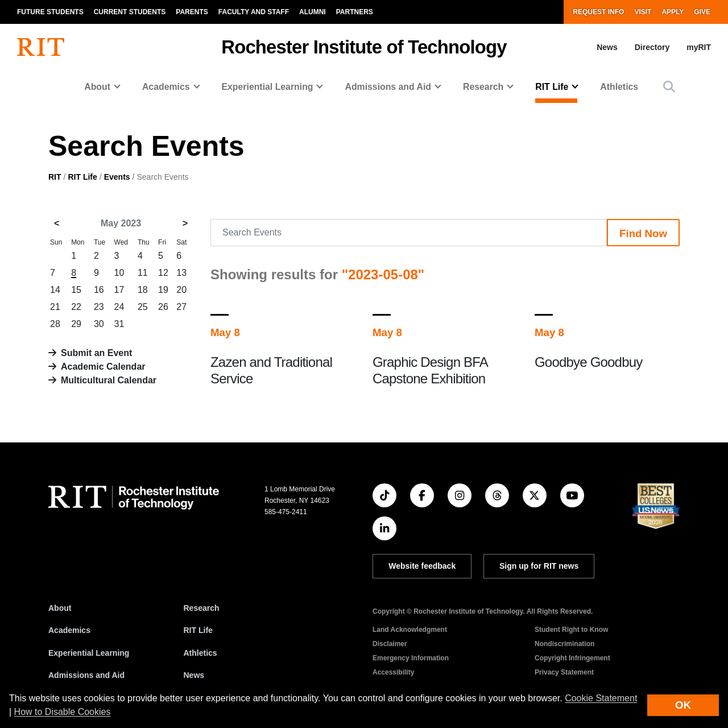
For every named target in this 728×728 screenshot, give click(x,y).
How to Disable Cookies (63, 712)
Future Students (50, 12)
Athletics (619, 87)
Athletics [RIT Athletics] (200, 653)
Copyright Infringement (572, 658)
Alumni (313, 12)
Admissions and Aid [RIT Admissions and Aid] (86, 675)
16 (99, 290)
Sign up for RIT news (539, 566)
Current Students (130, 12)
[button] (669, 87)
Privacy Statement (564, 672)
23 (99, 307)
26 (163, 307)
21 (55, 307)
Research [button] (483, 87)
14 (55, 290)
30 (99, 324)
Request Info (598, 12)
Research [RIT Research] (202, 608)
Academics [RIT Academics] (69, 630)
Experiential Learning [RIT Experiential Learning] (89, 653)
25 (143, 307)
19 (163, 290)
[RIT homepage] (41, 47)
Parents (192, 12)
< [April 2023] (57, 223)
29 (76, 324)
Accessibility (393, 672)
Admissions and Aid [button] (388, 87)
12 (163, 273)
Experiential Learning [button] (268, 87)
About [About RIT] (60, 608)
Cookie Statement (601, 698)
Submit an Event (96, 353)
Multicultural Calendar (109, 380)
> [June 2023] (185, 223)
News (607, 47)
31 (119, 324)
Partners (355, 12)
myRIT (699, 47)
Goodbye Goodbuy (588, 362)
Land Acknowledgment (410, 630)
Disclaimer (390, 644)
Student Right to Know (571, 630)
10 (119, 273)
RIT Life (82, 177)
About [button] (97, 87)
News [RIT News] (194, 675)
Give (702, 12)
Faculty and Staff (254, 12)
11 (143, 273)
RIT (55, 177)
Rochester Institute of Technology (364, 47)
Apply (673, 12)
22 (76, 307)
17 (119, 290)
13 (181, 273)
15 (76, 290)
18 (143, 290)
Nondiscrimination (564, 644)
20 (181, 290)
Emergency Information (411, 658)
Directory (652, 47)
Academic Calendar (103, 367)
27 (181, 307)
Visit (643, 12)
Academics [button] (166, 87)
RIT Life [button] (552, 87)
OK (683, 705)
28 (55, 324)
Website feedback (422, 566)
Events (117, 177)
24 (119, 307)
